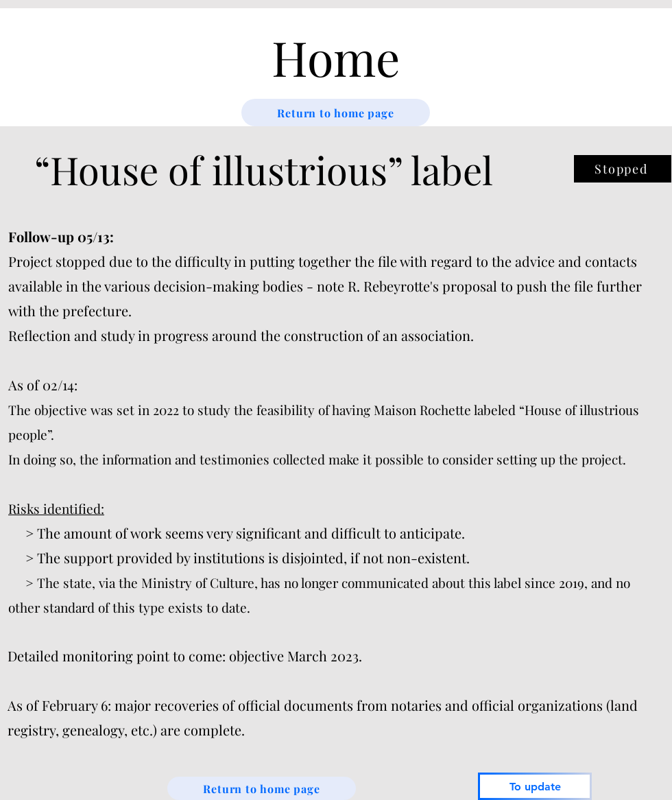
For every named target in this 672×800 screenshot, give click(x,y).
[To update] (535, 786)
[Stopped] (623, 169)
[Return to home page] (336, 113)
